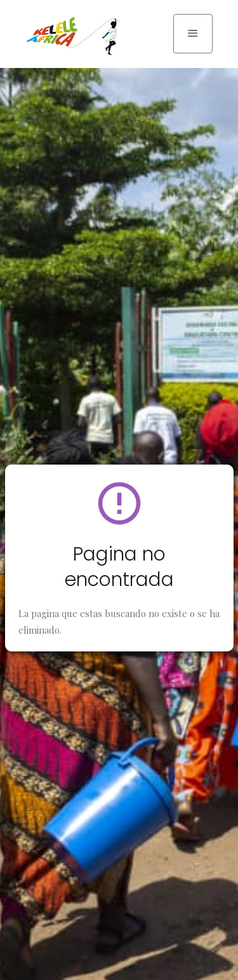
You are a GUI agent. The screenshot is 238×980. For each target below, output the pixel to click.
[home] (70, 36)
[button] (193, 34)
